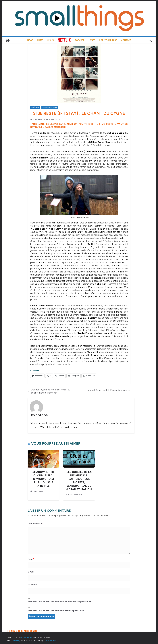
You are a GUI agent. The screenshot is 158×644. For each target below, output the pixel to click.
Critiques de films (50, 107)
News (30, 40)
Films (40, 40)
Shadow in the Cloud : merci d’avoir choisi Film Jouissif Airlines (44, 479)
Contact (126, 40)
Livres (92, 40)
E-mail (32, 572)
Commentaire (36, 524)
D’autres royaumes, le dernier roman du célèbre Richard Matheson (49, 391)
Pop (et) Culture (108, 40)
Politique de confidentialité (22, 631)
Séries (50, 40)
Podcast (80, 40)
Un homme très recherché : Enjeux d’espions (106, 390)
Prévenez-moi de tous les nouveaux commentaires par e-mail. (59, 602)
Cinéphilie (35, 107)
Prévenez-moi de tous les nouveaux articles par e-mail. (56, 611)
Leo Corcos (56, 119)
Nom (31, 559)
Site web (32, 585)
